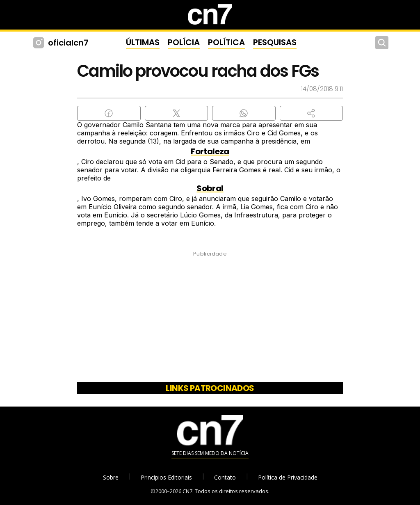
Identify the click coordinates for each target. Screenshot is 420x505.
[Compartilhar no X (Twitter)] (177, 113)
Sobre (111, 477)
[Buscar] (382, 43)
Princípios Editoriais (166, 477)
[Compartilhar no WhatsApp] (244, 113)
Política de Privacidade (288, 477)
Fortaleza (210, 151)
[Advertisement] (210, 319)
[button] (312, 113)
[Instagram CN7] (40, 43)
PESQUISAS (275, 42)
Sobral (210, 188)
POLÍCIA (184, 42)
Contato (225, 477)
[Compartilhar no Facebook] (109, 113)
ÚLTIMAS (143, 42)
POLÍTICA (226, 42)
